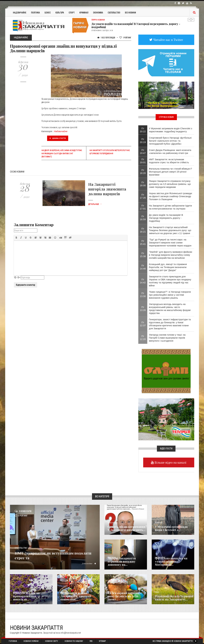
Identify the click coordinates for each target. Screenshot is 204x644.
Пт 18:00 (143, 184)
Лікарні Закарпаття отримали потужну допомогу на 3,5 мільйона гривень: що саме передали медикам (170, 184)
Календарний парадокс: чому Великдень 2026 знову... (125, 596)
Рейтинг (125, 37)
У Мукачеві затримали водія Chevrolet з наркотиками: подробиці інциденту (170, 130)
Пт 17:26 (143, 196)
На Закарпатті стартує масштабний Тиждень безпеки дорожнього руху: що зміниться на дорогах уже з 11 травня (170, 230)
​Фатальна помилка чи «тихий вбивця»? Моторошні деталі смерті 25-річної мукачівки (170, 172)
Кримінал (84, 12)
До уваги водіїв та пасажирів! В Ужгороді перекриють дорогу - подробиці (136, 25)
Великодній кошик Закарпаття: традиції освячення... (76, 596)
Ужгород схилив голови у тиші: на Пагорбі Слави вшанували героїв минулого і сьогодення (167, 338)
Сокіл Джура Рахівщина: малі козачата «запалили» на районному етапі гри (170, 152)
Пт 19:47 (143, 152)
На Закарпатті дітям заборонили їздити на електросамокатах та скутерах (170, 207)
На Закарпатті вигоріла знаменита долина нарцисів (107, 189)
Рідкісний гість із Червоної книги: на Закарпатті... (174, 598)
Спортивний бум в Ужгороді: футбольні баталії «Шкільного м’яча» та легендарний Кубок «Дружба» (170, 141)
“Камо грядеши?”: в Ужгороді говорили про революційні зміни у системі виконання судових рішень (170, 295)
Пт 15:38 (143, 255)
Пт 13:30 (143, 295)
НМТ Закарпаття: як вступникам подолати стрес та (54, 555)
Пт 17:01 (143, 207)
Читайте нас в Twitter (168, 40)
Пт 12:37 (143, 324)
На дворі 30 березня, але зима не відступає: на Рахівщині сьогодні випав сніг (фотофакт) (62, 154)
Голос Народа (112, 523)
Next (193, 20)
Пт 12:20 (143, 338)
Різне (157, 592)
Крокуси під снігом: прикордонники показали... (27, 596)
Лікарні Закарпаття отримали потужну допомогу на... (122, 561)
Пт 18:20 (143, 172)
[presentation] (16, 238)
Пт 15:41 (143, 242)
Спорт (72, 12)
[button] (16, 238)
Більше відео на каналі (170, 462)
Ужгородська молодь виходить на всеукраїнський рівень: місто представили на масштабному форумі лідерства (170, 309)
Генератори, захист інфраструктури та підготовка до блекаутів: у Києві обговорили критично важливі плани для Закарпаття (170, 324)
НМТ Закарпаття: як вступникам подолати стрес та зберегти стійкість (169, 161)
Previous (189, 20)
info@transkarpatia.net (71, 633)
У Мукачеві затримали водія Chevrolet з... (171, 528)
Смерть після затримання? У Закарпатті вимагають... (127, 528)
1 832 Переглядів (106, 37)
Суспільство (114, 12)
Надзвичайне (20, 12)
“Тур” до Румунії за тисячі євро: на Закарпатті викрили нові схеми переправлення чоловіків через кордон (170, 243)
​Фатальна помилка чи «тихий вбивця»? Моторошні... (171, 561)
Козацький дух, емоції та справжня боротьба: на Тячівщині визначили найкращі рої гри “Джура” (168, 267)
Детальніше (95, 204)
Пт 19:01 (143, 161)
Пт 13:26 (143, 309)
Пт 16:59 (143, 218)
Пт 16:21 (143, 230)
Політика (35, 12)
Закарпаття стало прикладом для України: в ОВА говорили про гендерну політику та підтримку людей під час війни (170, 281)
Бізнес (48, 12)
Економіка (98, 12)
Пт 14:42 (143, 281)
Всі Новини (130, 12)
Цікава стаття (58, 138)
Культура (60, 12)
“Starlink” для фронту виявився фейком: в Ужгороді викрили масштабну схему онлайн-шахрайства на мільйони (171, 255)
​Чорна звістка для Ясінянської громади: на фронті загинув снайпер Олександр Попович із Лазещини (171, 196)
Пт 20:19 (143, 141)
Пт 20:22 (143, 130)
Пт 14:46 (143, 267)
